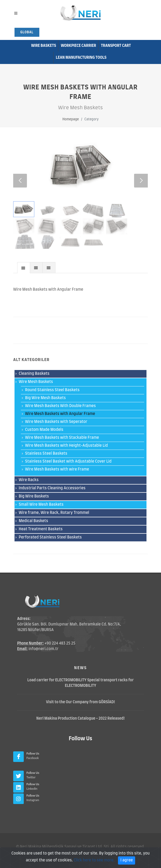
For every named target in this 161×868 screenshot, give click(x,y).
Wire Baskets (44, 46)
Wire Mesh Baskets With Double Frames (60, 406)
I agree (127, 863)
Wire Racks (29, 480)
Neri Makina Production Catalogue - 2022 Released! (81, 719)
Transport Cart (116, 46)
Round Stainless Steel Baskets (52, 390)
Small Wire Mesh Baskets (41, 505)
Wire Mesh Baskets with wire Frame (57, 469)
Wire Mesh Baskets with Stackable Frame (62, 438)
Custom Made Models (44, 430)
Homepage (70, 119)
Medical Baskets (33, 521)
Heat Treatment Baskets (41, 529)
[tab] (24, 268)
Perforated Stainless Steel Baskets (50, 537)
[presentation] (24, 268)
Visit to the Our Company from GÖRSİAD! (80, 702)
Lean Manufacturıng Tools (81, 58)
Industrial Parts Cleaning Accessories (52, 488)
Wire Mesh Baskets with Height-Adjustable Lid (67, 446)
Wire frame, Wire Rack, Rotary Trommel (54, 513)
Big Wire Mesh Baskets (45, 398)
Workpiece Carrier (78, 46)
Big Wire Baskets (34, 496)
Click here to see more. (94, 863)
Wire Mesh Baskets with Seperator (56, 422)
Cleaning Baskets (34, 374)
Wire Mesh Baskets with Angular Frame (60, 414)
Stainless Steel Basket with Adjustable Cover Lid (68, 462)
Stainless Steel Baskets (46, 454)
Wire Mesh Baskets (36, 382)
